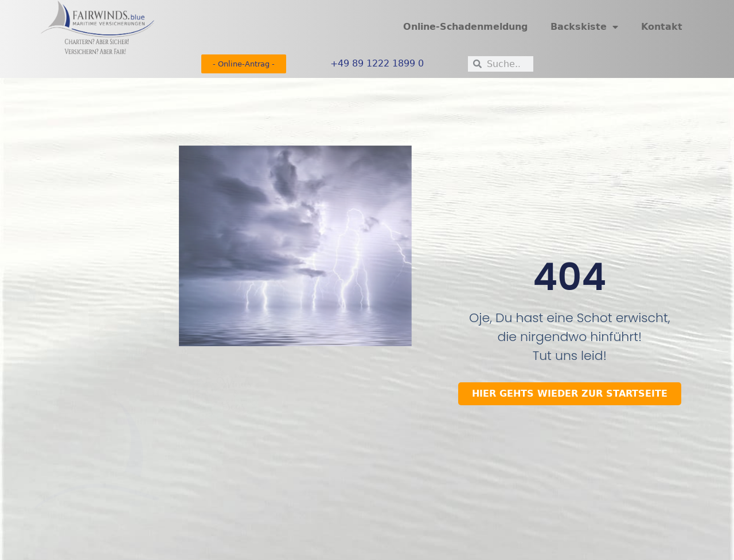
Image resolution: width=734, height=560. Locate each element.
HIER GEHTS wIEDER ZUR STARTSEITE (570, 393)
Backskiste (584, 27)
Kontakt (662, 27)
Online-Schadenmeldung (465, 27)
